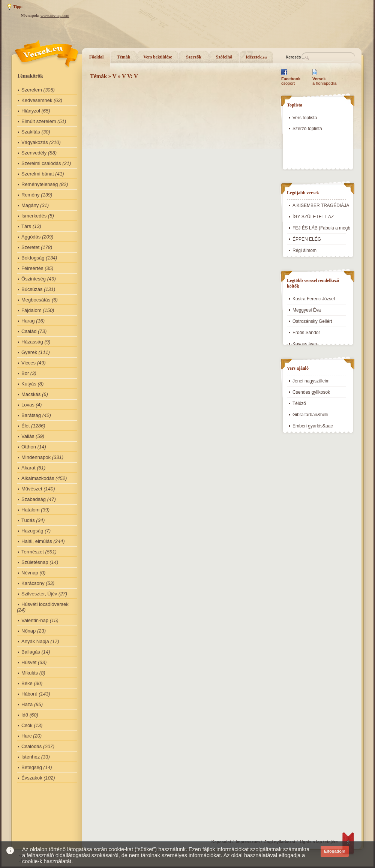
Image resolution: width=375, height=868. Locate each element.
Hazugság (32, 531)
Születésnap (35, 562)
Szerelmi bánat (38, 174)
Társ (26, 226)
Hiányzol (31, 111)
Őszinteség (34, 279)
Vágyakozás (35, 142)
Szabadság (34, 499)
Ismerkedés (34, 216)
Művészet (32, 489)
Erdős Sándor (306, 333)
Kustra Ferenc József (314, 299)
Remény (30, 195)
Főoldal (97, 57)
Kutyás (29, 384)
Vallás (28, 436)
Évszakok (32, 778)
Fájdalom (31, 310)
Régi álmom (304, 250)
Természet (33, 552)
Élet (25, 426)
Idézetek (256, 57)
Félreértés (32, 268)
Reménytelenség (40, 184)
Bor (25, 373)
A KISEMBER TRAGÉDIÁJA (321, 205)
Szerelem (32, 90)
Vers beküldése (158, 57)
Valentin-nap (35, 620)
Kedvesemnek (37, 100)
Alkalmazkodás (38, 478)
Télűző (299, 403)
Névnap (30, 573)
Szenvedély (34, 153)
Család (29, 331)
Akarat (28, 468)
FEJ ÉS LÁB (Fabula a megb (321, 228)
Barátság (31, 415)
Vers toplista (305, 118)
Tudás (28, 520)
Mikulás (30, 673)
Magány (30, 205)
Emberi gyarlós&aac (313, 426)
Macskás (31, 394)
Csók (27, 725)
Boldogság (33, 258)
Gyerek (29, 352)
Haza (27, 704)
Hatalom (30, 510)
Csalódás (31, 746)
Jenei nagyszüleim (311, 381)
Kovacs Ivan (305, 344)
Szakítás (31, 132)
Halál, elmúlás (37, 541)
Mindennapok (36, 457)
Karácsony (33, 583)
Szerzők (194, 57)
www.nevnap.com (55, 16)
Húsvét (29, 662)
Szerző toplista (307, 129)
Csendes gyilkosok (311, 392)
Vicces (28, 363)
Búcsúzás (32, 289)
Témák (124, 57)
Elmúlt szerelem (39, 121)
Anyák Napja (35, 641)
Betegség (32, 767)
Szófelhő (224, 57)
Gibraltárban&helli (310, 415)
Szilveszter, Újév (39, 594)
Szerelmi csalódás (41, 163)
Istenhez (31, 757)
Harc (26, 736)
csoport (291, 81)
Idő (25, 715)
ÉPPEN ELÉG (307, 239)
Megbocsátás (36, 300)
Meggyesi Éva (307, 310)
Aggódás (31, 237)
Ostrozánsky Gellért (312, 321)
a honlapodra (324, 81)
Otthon (29, 447)
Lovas (28, 405)
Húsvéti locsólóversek (45, 604)
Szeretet (30, 247)
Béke (27, 683)
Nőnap (28, 631)
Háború (29, 694)
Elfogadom (335, 851)
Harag (28, 321)
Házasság (32, 342)
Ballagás (31, 652)
